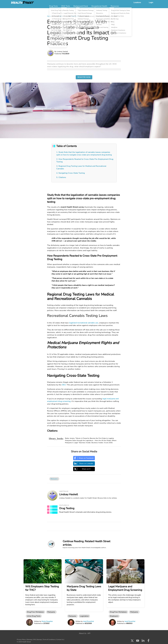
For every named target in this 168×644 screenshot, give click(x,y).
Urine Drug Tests (34, 616)
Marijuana (54, 479)
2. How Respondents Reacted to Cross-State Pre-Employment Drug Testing (85, 160)
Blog (61, 16)
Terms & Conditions (49, 640)
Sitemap (29, 640)
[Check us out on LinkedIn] (143, 641)
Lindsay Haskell (69, 494)
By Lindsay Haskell (61, 52)
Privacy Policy (21, 640)
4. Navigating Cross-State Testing (71, 173)
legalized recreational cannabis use (84, 323)
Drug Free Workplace (35, 612)
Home (49, 16)
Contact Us (60, 640)
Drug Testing (75, 16)
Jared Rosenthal (88, 621)
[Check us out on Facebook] (148, 641)
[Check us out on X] (132, 641)
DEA (64, 385)
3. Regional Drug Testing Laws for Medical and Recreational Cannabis (81, 167)
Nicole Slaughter (47, 621)
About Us (83, 633)
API (89, 633)
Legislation (84, 616)
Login (151, 2)
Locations (137, 2)
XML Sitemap (37, 640)
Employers (114, 616)
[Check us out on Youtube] (138, 641)
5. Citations (61, 177)
